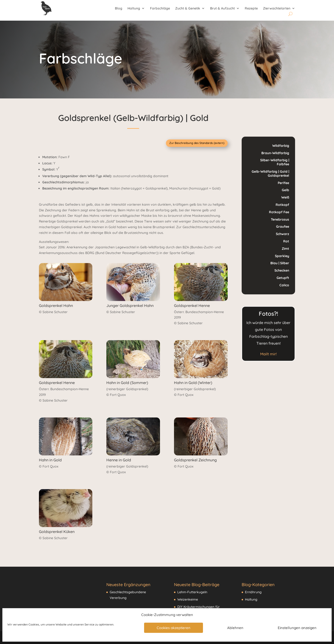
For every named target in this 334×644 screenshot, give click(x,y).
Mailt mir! (268, 354)
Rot (286, 241)
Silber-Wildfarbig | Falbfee (275, 162)
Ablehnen (235, 628)
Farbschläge (160, 9)
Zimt (285, 249)
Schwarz (282, 234)
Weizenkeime (188, 599)
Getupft (283, 278)
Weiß (285, 197)
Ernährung (253, 592)
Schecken (282, 270)
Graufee (283, 227)
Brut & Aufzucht (222, 9)
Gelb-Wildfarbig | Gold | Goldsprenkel (270, 174)
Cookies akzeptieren (174, 628)
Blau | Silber (280, 263)
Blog (119, 9)
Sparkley (282, 256)
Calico (284, 285)
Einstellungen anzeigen (297, 628)
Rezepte (251, 9)
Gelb (285, 190)
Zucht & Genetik (188, 9)
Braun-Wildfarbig (275, 153)
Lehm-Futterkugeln (192, 592)
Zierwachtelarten (277, 9)
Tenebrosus (280, 219)
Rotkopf (282, 205)
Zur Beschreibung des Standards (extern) (197, 143)
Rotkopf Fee (279, 212)
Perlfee (283, 183)
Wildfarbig (281, 146)
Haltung (134, 9)
